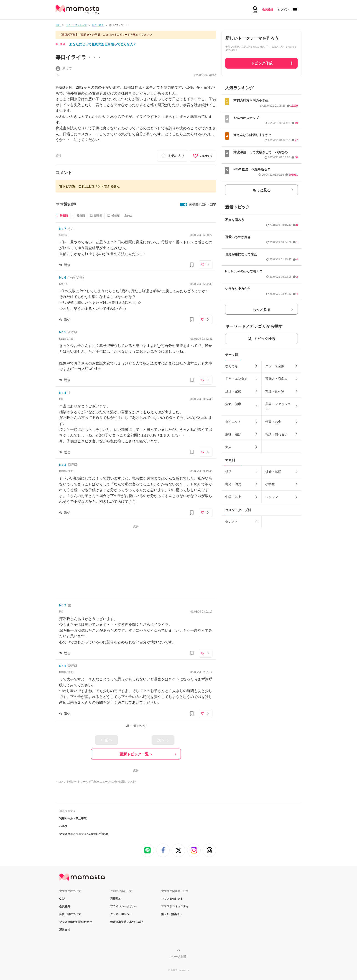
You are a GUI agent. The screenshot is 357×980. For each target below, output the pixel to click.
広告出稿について (70, 914)
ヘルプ (63, 826)
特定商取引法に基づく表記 (127, 922)
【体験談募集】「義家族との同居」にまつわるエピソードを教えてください (106, 35)
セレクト (232, 521)
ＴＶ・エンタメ (236, 379)
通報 (58, 156)
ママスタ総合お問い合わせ (76, 922)
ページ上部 (178, 957)
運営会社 (65, 930)
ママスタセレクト (172, 899)
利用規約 (116, 899)
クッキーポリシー (121, 914)
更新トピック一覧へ (136, 754)
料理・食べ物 (275, 391)
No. (63, 229)
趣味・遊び (233, 434)
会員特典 (65, 906)
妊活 (228, 472)
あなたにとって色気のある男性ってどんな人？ (103, 44)
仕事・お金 (273, 422)
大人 (228, 447)
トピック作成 (262, 63)
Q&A (62, 899)
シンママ (272, 497)
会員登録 (268, 10)
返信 (67, 265)
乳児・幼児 (233, 484)
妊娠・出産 (273, 472)
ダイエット (233, 422)
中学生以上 (233, 497)
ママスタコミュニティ (175, 906)
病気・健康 (233, 404)
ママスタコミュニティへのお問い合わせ (84, 834)
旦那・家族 (233, 391)
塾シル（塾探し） (172, 914)
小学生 (270, 484)
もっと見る (262, 190)
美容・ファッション (278, 406)
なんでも (232, 366)
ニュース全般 (275, 366)
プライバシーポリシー (124, 906)
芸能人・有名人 (276, 379)
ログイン (283, 10)
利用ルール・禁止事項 (73, 818)
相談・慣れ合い (276, 434)
